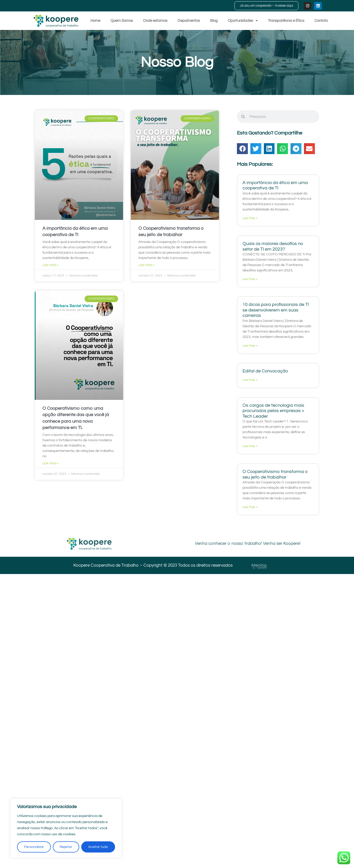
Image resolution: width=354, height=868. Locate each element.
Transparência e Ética (286, 21)
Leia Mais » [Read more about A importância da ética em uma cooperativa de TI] (51, 265)
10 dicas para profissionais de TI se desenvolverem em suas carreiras (276, 310)
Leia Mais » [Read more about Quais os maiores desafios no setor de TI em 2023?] (250, 279)
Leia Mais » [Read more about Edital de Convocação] (250, 380)
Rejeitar (66, 847)
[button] (242, 149)
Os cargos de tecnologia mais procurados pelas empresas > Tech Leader (273, 411)
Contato (321, 21)
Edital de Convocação (265, 371)
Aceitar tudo (98, 847)
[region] (66, 828)
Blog (214, 21)
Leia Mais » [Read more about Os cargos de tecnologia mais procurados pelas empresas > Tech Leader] (250, 446)
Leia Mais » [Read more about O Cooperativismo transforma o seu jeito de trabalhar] (147, 265)
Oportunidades (243, 21)
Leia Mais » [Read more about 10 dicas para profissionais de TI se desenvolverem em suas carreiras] (250, 346)
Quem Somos (122, 21)
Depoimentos (189, 21)
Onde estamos (155, 21)
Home (95, 21)
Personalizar (34, 847)
